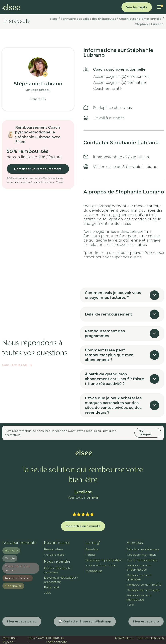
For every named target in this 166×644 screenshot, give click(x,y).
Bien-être (11, 550)
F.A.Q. (131, 605)
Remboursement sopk (143, 590)
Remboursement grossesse (139, 577)
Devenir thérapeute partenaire (57, 570)
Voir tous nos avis (83, 498)
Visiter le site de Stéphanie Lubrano (125, 167)
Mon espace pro (146, 621)
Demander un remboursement (38, 169)
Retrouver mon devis (142, 555)
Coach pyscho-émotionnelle (140, 19)
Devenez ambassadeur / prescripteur (61, 580)
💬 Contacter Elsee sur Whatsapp (85, 621)
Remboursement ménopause (139, 597)
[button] (159, 7)
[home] (11, 7)
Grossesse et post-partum (104, 560)
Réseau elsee (53, 549)
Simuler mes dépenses (143, 549)
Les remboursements (142, 560)
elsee (54, 19)
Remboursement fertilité (144, 585)
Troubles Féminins (18, 578)
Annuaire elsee (54, 555)
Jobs (47, 593)
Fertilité (10, 558)
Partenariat (52, 587)
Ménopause (13, 586)
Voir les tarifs (137, 7)
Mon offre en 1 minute (83, 526)
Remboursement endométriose (139, 568)
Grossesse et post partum (17, 568)
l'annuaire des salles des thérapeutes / (89, 19)
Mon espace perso (22, 621)
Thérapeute (16, 22)
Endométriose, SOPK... (101, 565)
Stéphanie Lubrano (149, 24)
